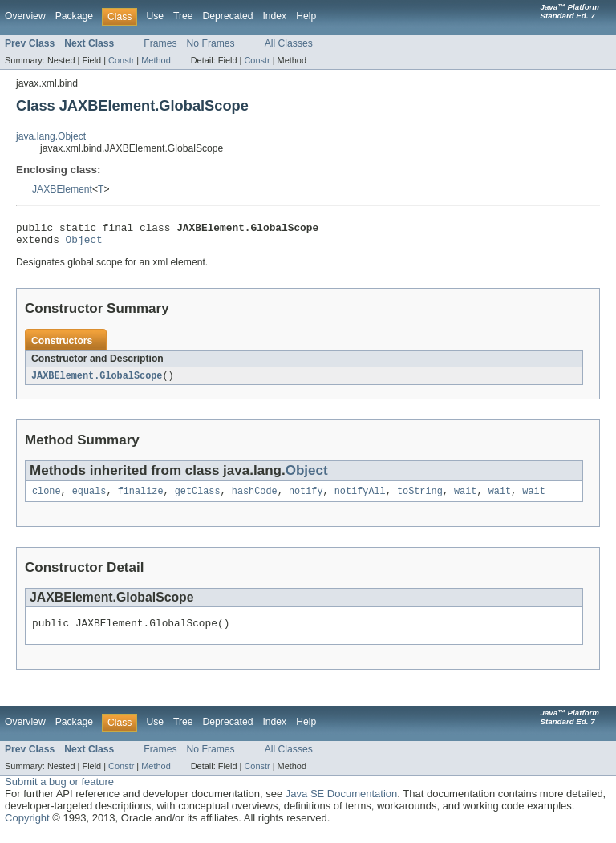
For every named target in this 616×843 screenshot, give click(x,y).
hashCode (255, 498)
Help (306, 16)
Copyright (27, 827)
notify (306, 498)
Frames (160, 43)
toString (420, 498)
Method (156, 60)
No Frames (211, 43)
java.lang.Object (51, 136)
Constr (121, 60)
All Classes (289, 43)
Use (155, 16)
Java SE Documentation (341, 803)
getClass (198, 498)
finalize (141, 498)
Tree (183, 16)
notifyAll (360, 498)
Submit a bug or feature (59, 791)
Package (74, 16)
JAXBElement (62, 189)
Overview (25, 16)
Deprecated (228, 16)
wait (465, 498)
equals (89, 498)
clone (47, 498)
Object (84, 244)
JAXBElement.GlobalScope (97, 381)
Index (274, 16)
